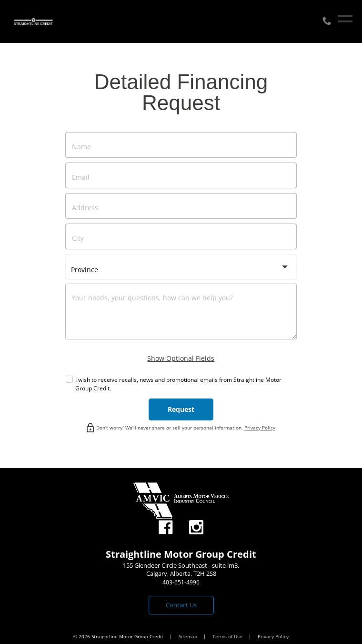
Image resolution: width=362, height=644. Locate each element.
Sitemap (189, 636)
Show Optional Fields (181, 358)
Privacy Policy (260, 428)
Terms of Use (228, 636)
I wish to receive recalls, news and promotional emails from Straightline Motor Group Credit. (178, 384)
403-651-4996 (181, 582)
